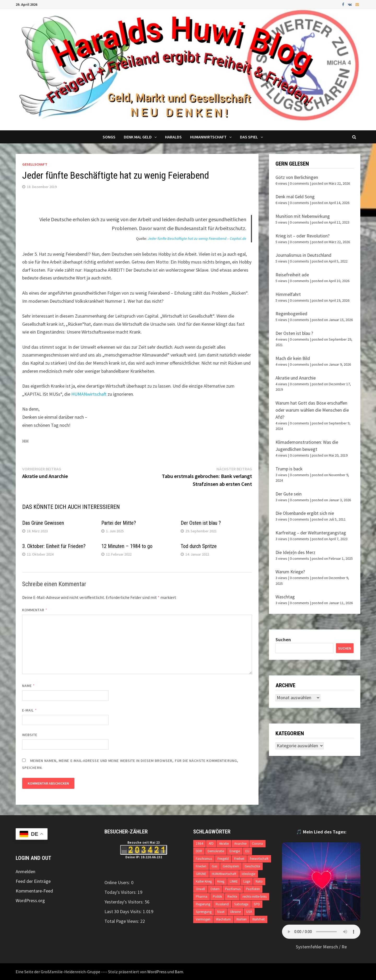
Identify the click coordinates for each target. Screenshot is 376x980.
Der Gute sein (289, 494)
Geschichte (252, 866)
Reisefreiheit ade (292, 275)
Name (28, 686)
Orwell (200, 889)
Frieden (201, 866)
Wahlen (242, 919)
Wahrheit (258, 919)
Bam (179, 972)
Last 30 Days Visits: (124, 911)
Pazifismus (233, 889)
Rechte (232, 897)
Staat (221, 912)
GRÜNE (201, 874)
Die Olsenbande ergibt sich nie (305, 513)
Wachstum (223, 919)
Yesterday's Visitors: (125, 902)
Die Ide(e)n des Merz (295, 552)
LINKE (234, 881)
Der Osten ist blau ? (201, 523)
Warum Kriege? (290, 572)
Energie (235, 851)
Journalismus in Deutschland (303, 255)
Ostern (215, 889)
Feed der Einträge (33, 881)
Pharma (202, 897)
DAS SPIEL (249, 137)
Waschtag (285, 597)
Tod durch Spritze (199, 546)
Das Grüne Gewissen (43, 523)
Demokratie (216, 851)
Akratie (224, 844)
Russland (222, 904)
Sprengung (204, 912)
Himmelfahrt (288, 294)
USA (249, 912)
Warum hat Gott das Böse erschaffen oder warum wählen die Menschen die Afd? (312, 410)
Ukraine (235, 912)
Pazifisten (253, 889)
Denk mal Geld (138, 137)
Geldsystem (231, 866)
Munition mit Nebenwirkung (303, 216)
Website (30, 735)
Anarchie (240, 844)
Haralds (173, 137)
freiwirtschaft (259, 859)
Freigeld (223, 859)
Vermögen (203, 919)
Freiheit (239, 859)
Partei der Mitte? (119, 523)
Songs (109, 137)
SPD (257, 904)
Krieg (221, 881)
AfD (211, 844)
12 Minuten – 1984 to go (127, 546)
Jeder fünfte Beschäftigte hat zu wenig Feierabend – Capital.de (197, 238)
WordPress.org (30, 900)
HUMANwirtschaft (89, 394)
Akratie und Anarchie (296, 378)
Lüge (247, 881)
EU (247, 851)
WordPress (157, 972)
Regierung (203, 904)
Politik (217, 897)
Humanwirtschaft (208, 137)
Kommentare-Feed (34, 891)
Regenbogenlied (291, 314)
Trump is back (289, 469)
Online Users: (118, 882)
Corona (257, 844)
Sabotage (241, 904)
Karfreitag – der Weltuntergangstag (311, 533)
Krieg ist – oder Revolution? (302, 236)
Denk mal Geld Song (295, 197)
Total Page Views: (122, 921)
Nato (259, 881)
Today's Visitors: (121, 892)
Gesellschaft (35, 164)
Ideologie (249, 874)
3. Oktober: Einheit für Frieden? (54, 546)
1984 (199, 844)
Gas (215, 866)
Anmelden (25, 871)
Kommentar (35, 610)
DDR (199, 851)
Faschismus (204, 859)
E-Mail (30, 710)
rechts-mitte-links (255, 897)
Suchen (283, 640)
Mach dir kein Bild (293, 358)
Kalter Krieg (204, 881)
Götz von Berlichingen (297, 177)
